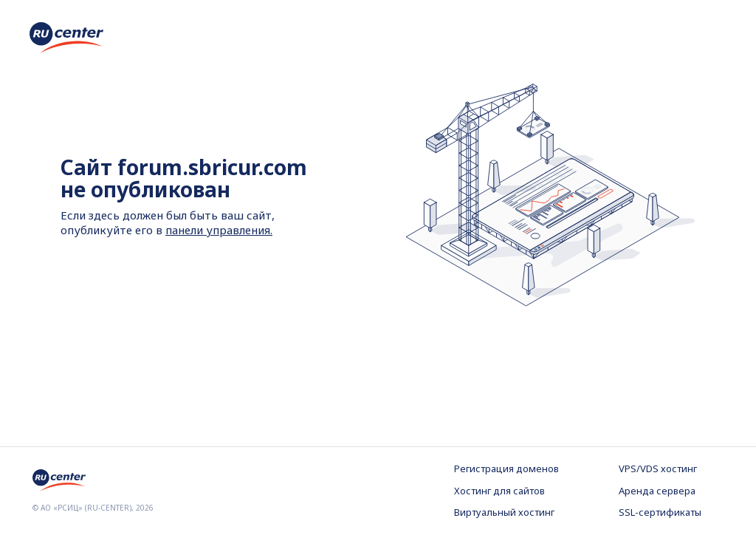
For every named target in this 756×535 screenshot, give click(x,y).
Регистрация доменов (506, 468)
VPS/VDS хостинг (658, 468)
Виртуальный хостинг (504, 512)
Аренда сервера (657, 491)
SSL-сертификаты (660, 512)
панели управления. (219, 230)
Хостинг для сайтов (499, 491)
